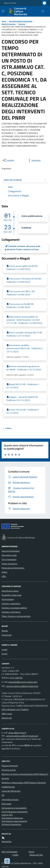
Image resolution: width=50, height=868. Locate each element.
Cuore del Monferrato (11, 791)
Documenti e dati (9, 555)
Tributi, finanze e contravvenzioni (16, 616)
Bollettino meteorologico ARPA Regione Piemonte (24, 783)
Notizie (5, 631)
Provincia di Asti (9, 770)
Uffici (4, 576)
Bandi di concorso (9, 24)
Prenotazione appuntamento (14, 821)
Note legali (6, 804)
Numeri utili (7, 718)
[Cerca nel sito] (42, 11)
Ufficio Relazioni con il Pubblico (15, 709)
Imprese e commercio (11, 612)
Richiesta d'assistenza (11, 824)
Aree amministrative (11, 551)
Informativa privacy (10, 799)
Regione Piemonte (10, 3)
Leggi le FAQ (7, 815)
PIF (3, 795)
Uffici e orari (7, 714)
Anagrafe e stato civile (12, 595)
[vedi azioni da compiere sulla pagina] (34, 160)
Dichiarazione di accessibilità (14, 808)
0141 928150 (16, 678)
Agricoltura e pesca (10, 591)
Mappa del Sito (36, 855)
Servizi (31, 852)
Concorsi (22, 24)
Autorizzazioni (8, 599)
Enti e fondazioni (9, 559)
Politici (4, 572)
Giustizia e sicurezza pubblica (14, 608)
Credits (15, 855)
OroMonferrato (8, 787)
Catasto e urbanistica (11, 603)
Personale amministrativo (13, 568)
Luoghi (5, 649)
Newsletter (7, 841)
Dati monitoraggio (9, 852)
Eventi (4, 654)
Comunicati (7, 635)
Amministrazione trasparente (21, 21)
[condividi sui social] (8, 160)
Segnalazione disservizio (12, 818)
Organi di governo (9, 564)
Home (4, 21)
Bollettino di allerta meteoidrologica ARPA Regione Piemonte (25, 776)
